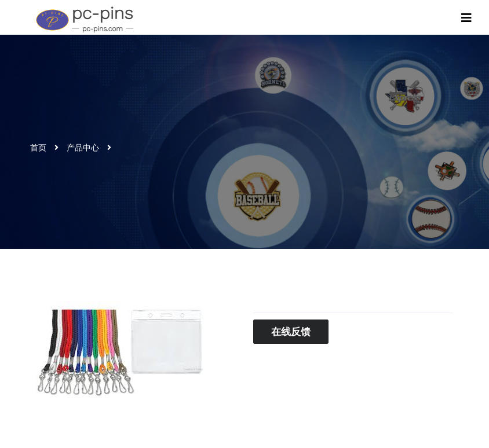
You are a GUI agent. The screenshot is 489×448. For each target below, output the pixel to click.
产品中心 (83, 148)
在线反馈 (291, 332)
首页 (38, 148)
